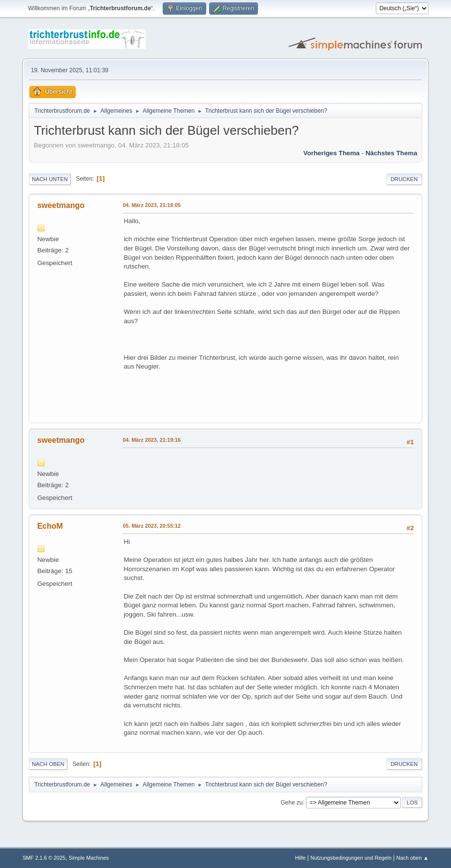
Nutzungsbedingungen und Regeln (351, 858)
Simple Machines (88, 858)
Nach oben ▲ (412, 858)
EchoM (50, 526)
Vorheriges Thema (332, 153)
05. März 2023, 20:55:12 (152, 526)
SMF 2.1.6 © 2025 (44, 858)
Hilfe (301, 858)
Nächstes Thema (391, 153)
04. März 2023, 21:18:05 (152, 205)
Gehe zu (291, 802)
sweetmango (61, 205)
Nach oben (48, 764)
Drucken (404, 179)
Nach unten (50, 179)
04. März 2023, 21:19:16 (152, 440)
